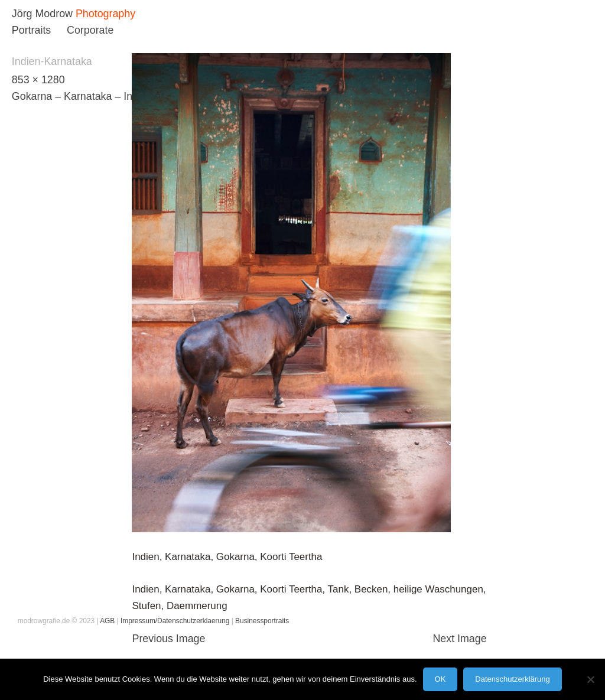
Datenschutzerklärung (512, 679)
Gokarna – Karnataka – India (79, 96)
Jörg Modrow (42, 14)
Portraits (31, 30)
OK (440, 679)
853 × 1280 (38, 80)
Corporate (90, 30)
